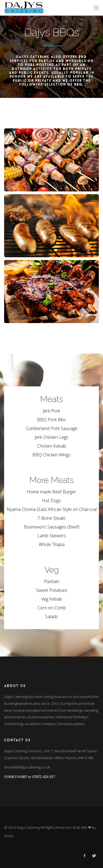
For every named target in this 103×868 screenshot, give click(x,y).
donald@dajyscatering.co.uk (27, 767)
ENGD (9, 836)
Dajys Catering (28, 827)
